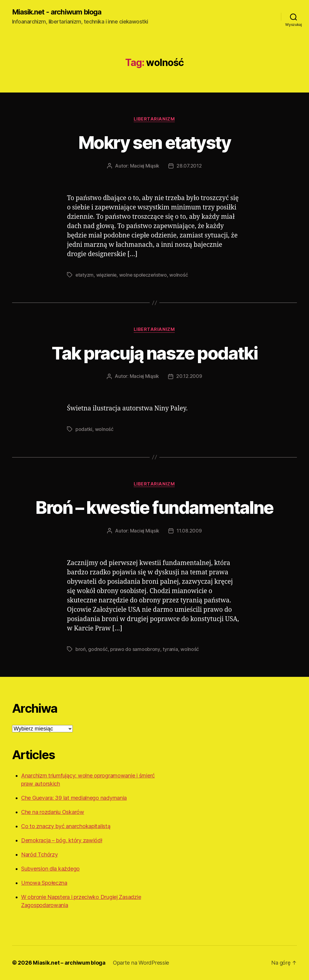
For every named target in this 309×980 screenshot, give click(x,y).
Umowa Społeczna (44, 883)
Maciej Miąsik (145, 166)
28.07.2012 (189, 166)
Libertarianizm (155, 119)
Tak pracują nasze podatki (154, 353)
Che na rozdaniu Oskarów (53, 812)
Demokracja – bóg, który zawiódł (62, 841)
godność (98, 649)
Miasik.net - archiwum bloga (58, 12)
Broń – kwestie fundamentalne (155, 507)
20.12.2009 (189, 377)
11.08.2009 (189, 531)
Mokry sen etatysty (154, 142)
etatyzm (85, 275)
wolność (181, 275)
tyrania (170, 649)
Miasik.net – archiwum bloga (70, 963)
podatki (84, 430)
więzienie (107, 275)
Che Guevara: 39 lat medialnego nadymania (74, 798)
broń (81, 649)
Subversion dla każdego (50, 869)
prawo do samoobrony (135, 649)
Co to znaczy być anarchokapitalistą (66, 826)
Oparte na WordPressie (142, 963)
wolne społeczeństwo (145, 275)
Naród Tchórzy (40, 855)
